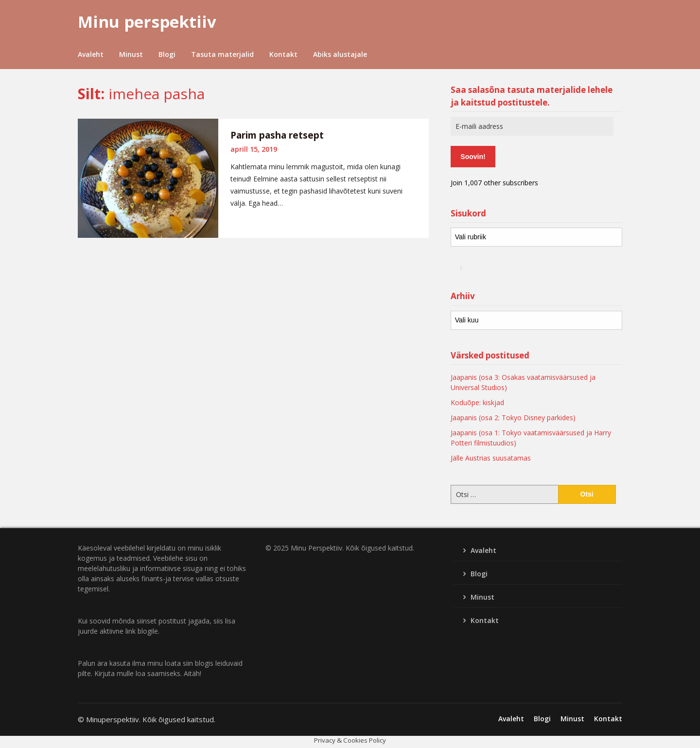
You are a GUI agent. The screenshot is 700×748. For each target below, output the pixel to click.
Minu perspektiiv (147, 22)
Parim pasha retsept (277, 135)
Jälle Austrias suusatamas (491, 458)
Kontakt (283, 54)
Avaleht (91, 54)
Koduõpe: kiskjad (477, 402)
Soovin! (473, 157)
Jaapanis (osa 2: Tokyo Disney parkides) (513, 418)
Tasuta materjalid (222, 54)
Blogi (167, 54)
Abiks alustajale (340, 54)
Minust (131, 54)
